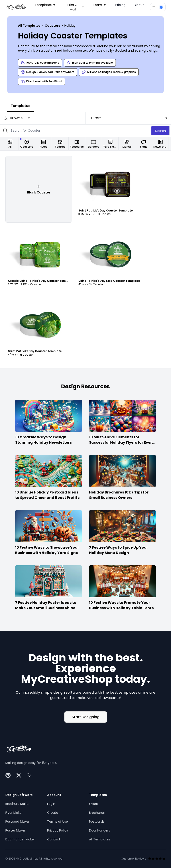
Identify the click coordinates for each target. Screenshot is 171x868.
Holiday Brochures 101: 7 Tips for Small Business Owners (119, 495)
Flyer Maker (14, 813)
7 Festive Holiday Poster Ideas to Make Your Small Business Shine (46, 605)
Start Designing (86, 717)
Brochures (97, 813)
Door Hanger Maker (20, 839)
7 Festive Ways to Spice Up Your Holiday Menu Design (119, 550)
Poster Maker (15, 830)
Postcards (97, 822)
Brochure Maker (17, 804)
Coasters (53, 26)
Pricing (120, 5)
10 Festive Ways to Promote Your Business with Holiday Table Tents (121, 605)
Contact (54, 839)
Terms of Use (58, 822)
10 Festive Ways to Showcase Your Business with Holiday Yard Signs (47, 550)
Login (51, 804)
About (139, 5)
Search (160, 131)
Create (53, 813)
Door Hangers (100, 830)
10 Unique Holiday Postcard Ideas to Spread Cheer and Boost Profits (47, 495)
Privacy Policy (58, 830)
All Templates (30, 26)
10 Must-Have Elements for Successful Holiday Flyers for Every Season (122, 442)
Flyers (93, 804)
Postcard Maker (17, 822)
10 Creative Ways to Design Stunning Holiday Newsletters (43, 440)
